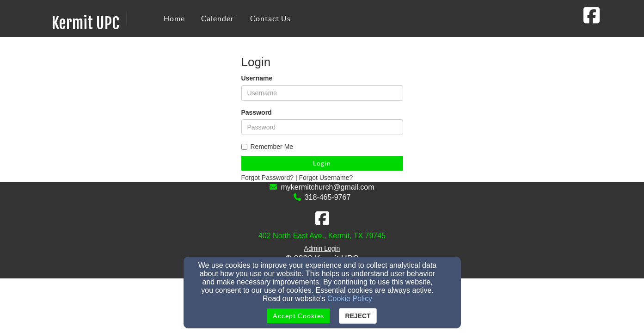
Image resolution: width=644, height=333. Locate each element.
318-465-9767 (328, 197)
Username (257, 78)
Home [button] (174, 18)
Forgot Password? (268, 178)
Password (257, 112)
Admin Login (322, 248)
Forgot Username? (326, 178)
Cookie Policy (350, 299)
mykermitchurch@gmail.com (327, 187)
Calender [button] (218, 18)
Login (322, 163)
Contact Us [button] (270, 18)
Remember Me (267, 147)
